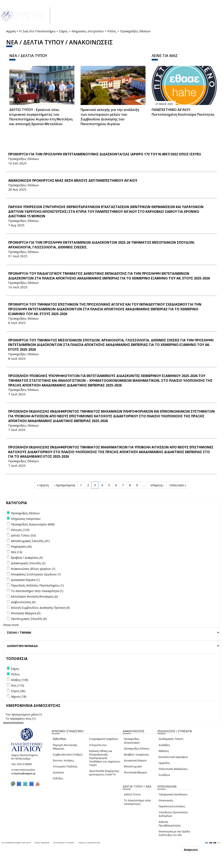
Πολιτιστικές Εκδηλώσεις (173, 769)
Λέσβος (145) (20, 680)
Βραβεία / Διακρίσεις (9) (27, 558)
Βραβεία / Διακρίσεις (136, 755)
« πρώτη (43, 485)
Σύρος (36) (18, 691)
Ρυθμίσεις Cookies (37, 865)
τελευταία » (178, 485)
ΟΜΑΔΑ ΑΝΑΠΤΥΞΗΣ (89, 843)
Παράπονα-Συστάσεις (172, 806)
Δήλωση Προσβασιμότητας (170, 824)
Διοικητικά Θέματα (135, 760)
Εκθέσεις (164, 751)
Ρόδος (112, 31)
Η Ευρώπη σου (98, 745)
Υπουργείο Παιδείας (65, 766)
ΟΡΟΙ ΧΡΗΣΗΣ (42, 843)
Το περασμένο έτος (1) (21, 718)
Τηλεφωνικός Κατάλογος (173, 794)
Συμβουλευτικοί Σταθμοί (68, 755)
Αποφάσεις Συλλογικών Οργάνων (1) (36, 574)
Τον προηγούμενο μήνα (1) (24, 714)
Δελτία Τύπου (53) (23, 535)
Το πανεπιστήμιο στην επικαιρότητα (137, 802)
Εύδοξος (58, 778)
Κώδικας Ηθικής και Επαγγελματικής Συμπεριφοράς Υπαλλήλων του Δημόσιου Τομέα (105, 758)
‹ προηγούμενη (64, 485)
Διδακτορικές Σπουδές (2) (28, 563)
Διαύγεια (58, 772)
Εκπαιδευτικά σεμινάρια (173, 757)
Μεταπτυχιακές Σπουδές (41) (30, 541)
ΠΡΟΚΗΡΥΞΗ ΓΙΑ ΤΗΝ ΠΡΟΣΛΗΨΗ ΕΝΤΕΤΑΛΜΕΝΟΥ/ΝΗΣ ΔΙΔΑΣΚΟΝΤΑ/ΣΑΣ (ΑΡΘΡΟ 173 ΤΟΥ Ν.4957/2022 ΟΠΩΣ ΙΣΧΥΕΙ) (105, 154)
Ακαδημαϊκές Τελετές (171, 739)
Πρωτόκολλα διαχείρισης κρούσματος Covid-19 (104, 773)
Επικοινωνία (166, 800)
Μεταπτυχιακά (133, 766)
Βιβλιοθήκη (60, 739)
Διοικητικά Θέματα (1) (25, 580)
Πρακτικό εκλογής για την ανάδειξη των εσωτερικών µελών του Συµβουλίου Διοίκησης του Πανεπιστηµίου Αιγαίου (110, 117)
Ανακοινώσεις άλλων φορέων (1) (33, 569)
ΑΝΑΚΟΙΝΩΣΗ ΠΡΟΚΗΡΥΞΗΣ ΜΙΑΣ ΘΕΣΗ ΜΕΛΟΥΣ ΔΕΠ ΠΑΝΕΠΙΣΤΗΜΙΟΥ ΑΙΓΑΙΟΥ (73, 180)
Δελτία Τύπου (132, 794)
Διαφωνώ (191, 850)
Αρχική (11, 31)
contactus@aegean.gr (25, 774)
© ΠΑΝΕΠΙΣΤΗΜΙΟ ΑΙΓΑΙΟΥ (16, 843)
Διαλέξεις (164, 745)
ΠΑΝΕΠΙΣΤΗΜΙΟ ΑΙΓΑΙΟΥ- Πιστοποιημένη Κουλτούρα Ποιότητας (183, 112)
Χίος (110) (17, 685)
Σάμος (64, 31)
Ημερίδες (164, 763)
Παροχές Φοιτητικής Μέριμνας (65, 747)
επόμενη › (157, 485)
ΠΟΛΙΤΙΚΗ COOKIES (64, 843)
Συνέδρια (164, 775)
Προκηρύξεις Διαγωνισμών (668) (33, 524)
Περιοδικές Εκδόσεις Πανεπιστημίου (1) (37, 585)
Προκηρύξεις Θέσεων (137, 749)
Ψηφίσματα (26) (21, 546)
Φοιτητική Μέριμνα (135, 772)
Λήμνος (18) (19, 696)
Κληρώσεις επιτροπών (88, 31)
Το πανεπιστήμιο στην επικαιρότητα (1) (37, 591)
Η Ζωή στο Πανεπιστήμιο (37, 31)
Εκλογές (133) (20, 530)
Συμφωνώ (172, 849)
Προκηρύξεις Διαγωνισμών (132, 741)
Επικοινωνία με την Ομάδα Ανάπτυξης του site (174, 833)
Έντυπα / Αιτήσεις (63, 760)
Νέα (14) (17, 552)
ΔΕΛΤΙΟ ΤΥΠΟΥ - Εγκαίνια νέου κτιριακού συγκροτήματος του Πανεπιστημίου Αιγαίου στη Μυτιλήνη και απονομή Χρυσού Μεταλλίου (41, 117)
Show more (11, 625)
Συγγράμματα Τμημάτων (103, 739)
